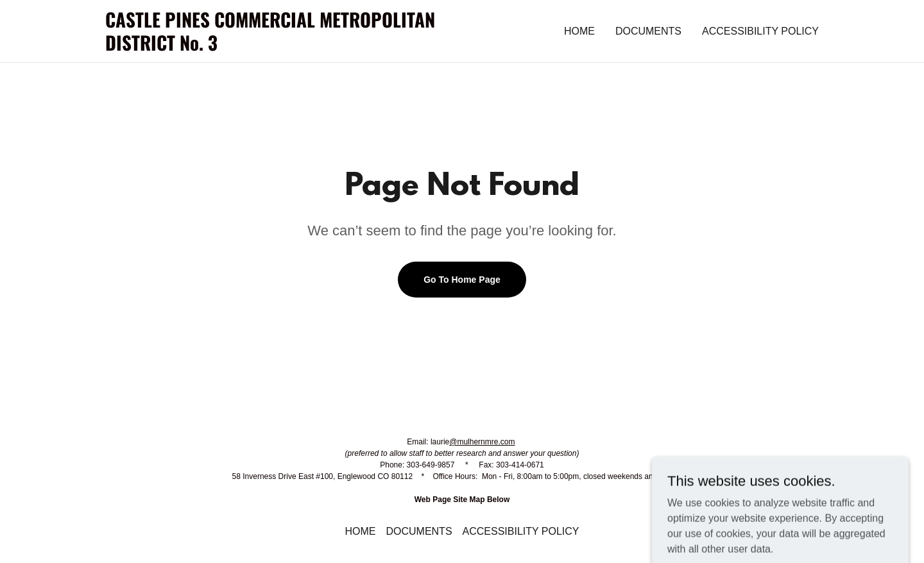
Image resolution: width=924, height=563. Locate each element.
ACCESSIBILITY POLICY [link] (760, 31)
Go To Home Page (462, 280)
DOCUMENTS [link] (648, 31)
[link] (284, 47)
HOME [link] (579, 31)
